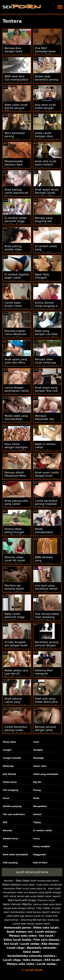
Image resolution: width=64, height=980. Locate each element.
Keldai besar (10, 782)
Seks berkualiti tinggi (22, 900)
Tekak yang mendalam (46, 774)
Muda (36, 798)
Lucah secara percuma (32, 872)
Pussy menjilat (42, 847)
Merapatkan (40, 806)
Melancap (8, 766)
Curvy (37, 839)
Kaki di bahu (40, 863)
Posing (37, 790)
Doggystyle (40, 855)
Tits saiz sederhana (14, 814)
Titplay (37, 822)
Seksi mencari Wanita (17, 904)
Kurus (6, 798)
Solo (5, 847)
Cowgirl (7, 750)
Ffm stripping (10, 790)
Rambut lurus (10, 839)
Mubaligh (39, 758)
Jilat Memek (9, 774)
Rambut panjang (12, 806)
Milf (5, 822)
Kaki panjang (10, 863)
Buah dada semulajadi (15, 855)
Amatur (37, 814)
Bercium (7, 831)
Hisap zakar (9, 742)
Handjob (38, 750)
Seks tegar (23, 881)
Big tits (37, 782)
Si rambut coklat (43, 831)
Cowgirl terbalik (12, 758)
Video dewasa (11, 885)
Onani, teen (40, 766)
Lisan (36, 742)
